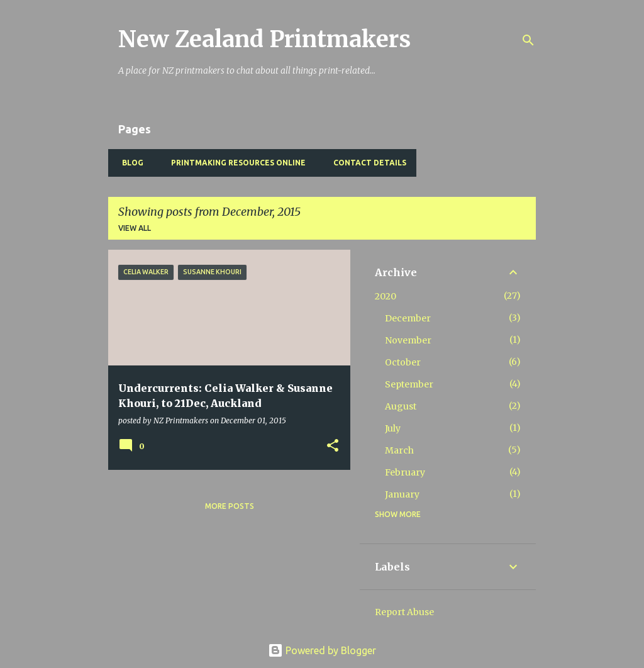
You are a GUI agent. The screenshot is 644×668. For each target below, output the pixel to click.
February (405, 472)
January (402, 494)
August (401, 406)
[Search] (528, 40)
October (403, 362)
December (408, 318)
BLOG (129, 163)
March (399, 450)
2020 (386, 296)
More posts (230, 506)
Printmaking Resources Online (235, 163)
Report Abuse (404, 612)
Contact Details (366, 163)
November (408, 340)
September (409, 384)
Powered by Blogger (322, 650)
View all (135, 228)
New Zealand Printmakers (264, 39)
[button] (333, 446)
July (393, 428)
